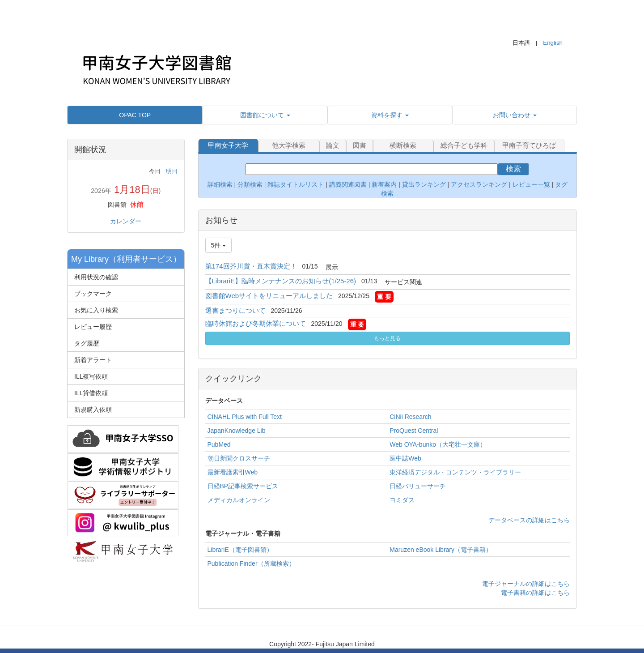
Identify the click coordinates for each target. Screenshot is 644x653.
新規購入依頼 (93, 410)
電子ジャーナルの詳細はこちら (526, 584)
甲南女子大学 (228, 145)
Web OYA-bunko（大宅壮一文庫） (438, 444)
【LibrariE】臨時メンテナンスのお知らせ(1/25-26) (281, 281)
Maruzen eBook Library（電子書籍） (441, 550)
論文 (333, 145)
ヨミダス (402, 500)
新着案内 (384, 184)
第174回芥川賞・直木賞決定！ (251, 266)
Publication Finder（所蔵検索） (251, 563)
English (553, 43)
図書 (360, 145)
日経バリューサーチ (418, 486)
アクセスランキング (479, 184)
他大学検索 (289, 145)
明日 (172, 171)
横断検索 (403, 145)
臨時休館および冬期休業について (256, 323)
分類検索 (250, 184)
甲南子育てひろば (529, 145)
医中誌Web (405, 458)
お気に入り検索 (96, 310)
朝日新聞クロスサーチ (239, 458)
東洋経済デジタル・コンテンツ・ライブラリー (455, 472)
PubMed (219, 444)
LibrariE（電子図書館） (240, 550)
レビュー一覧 (531, 184)
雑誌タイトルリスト (295, 184)
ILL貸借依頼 (91, 393)
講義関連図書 (347, 184)
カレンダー (126, 221)
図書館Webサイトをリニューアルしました (269, 296)
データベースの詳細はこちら (529, 520)
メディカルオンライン (239, 500)
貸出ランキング (424, 184)
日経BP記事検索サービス (243, 486)
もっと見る (387, 338)
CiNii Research (410, 417)
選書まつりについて (235, 310)
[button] (265, 115)
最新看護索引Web (233, 472)
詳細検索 (220, 184)
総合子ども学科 (464, 145)
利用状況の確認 (96, 277)
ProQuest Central (414, 431)
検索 (513, 169)
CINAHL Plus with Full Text (245, 417)
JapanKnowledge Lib (237, 431)
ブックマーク (93, 294)
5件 (219, 245)
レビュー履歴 (93, 327)
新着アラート (93, 360)
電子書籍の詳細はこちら (535, 593)
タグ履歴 (87, 343)
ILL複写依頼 (91, 376)
